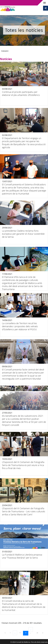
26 (38, 633)
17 (21, 633)
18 (26, 633)
